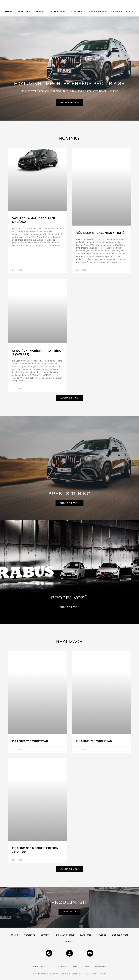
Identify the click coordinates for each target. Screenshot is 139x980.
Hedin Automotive (65, 935)
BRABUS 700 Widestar (94, 741)
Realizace (30, 935)
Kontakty (69, 912)
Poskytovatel (101, 966)
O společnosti (120, 935)
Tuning (15, 935)
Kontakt (69, 941)
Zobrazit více (70, 503)
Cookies (86, 966)
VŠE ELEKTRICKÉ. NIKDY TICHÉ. (101, 233)
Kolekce (102, 935)
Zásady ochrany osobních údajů (64, 966)
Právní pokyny (39, 966)
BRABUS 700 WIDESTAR (30, 741)
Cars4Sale (86, 935)
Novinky (45, 935)
